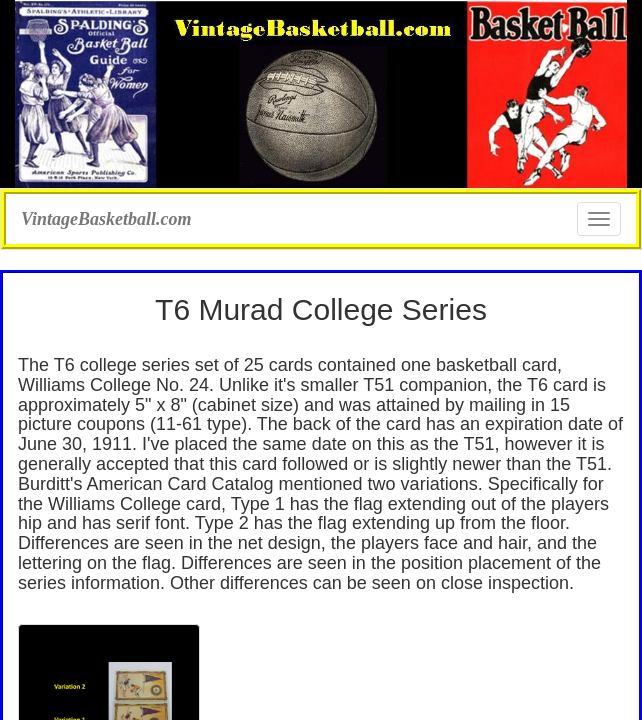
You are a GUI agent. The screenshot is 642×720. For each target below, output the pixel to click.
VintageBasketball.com (106, 216)
